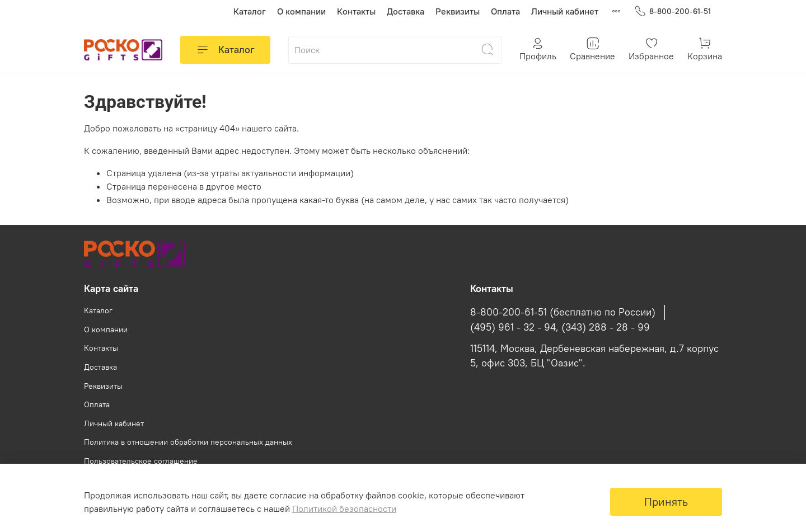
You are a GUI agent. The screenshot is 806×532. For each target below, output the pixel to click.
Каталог (250, 11)
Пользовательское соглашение (141, 461)
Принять (666, 502)
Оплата (505, 11)
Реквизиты (458, 11)
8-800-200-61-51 (673, 11)
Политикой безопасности (344, 509)
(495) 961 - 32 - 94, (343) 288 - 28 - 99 (560, 327)
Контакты (356, 11)
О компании (301, 11)
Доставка (406, 11)
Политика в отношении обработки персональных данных (188, 442)
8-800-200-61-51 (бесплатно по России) (563, 312)
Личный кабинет (565, 11)
